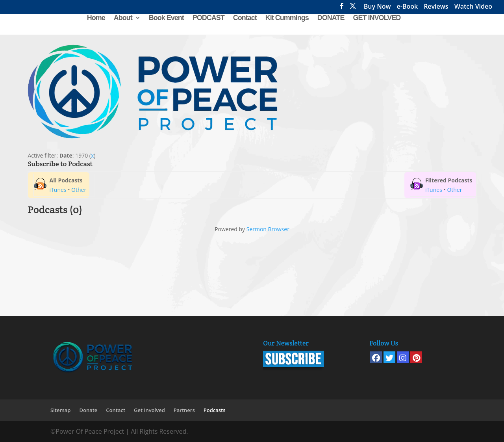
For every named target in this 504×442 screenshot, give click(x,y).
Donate (88, 410)
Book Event (166, 18)
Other (79, 190)
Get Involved (149, 410)
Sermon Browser (268, 229)
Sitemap (60, 410)
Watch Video (473, 7)
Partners (184, 410)
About (123, 18)
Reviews (436, 7)
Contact (245, 18)
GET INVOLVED (377, 18)
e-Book (408, 7)
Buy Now (377, 7)
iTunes (58, 190)
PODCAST (208, 18)
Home (96, 18)
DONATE (331, 18)
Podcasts (215, 410)
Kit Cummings (287, 18)
